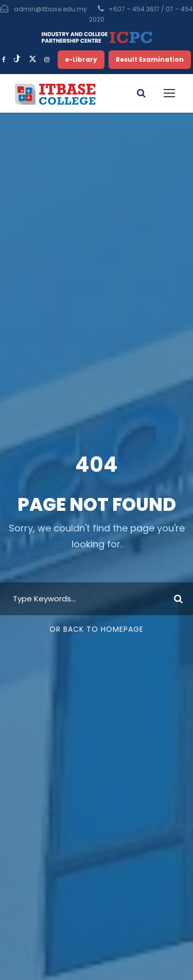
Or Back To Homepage (97, 629)
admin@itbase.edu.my (50, 9)
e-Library (81, 59)
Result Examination (150, 59)
